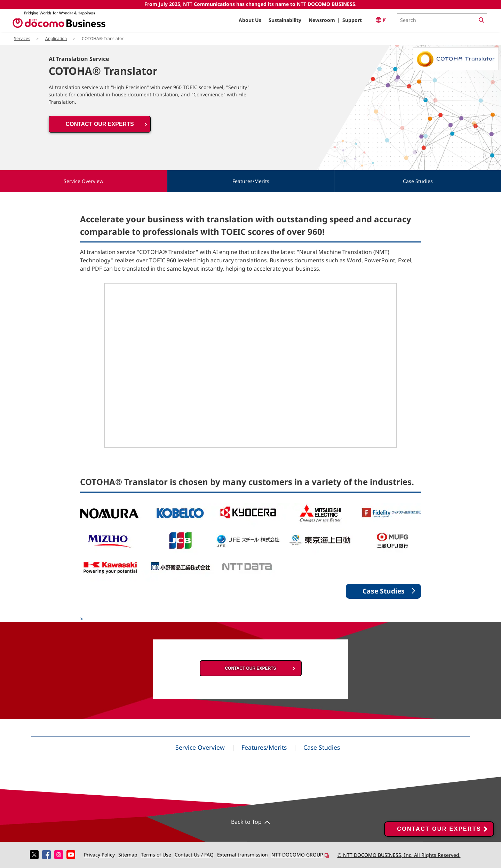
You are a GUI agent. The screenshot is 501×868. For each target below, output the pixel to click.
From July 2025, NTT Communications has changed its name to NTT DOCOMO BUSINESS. (250, 4)
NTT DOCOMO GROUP (300, 855)
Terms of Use (156, 855)
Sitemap (128, 855)
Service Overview (200, 747)
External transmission (242, 855)
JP (381, 20)
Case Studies (322, 747)
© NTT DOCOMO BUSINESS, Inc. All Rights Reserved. (399, 855)
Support (352, 20)
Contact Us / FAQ (194, 855)
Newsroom (322, 20)
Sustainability (285, 20)
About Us (250, 20)
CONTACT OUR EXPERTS (100, 124)
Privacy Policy (99, 855)
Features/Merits (264, 747)
